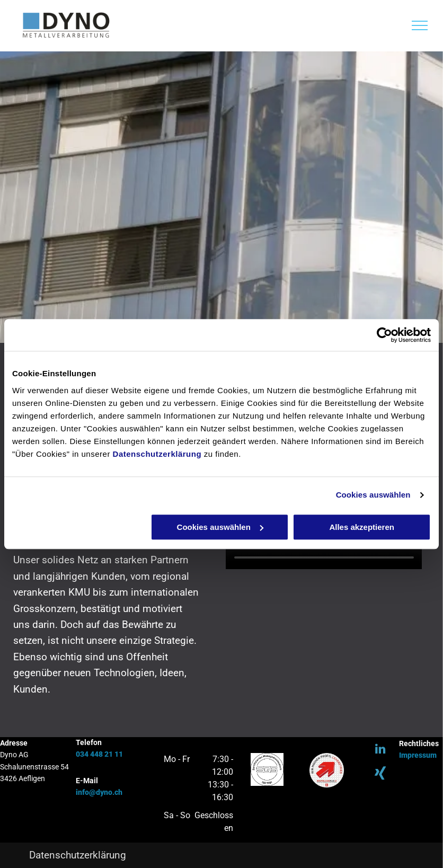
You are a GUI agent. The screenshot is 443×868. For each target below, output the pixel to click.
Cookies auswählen (373, 495)
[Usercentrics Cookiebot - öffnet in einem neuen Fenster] (384, 335)
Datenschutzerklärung (157, 454)
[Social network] (380, 775)
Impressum (418, 755)
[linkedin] (380, 750)
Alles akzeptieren (362, 527)
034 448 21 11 (99, 754)
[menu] (420, 25)
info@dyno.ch (99, 792)
